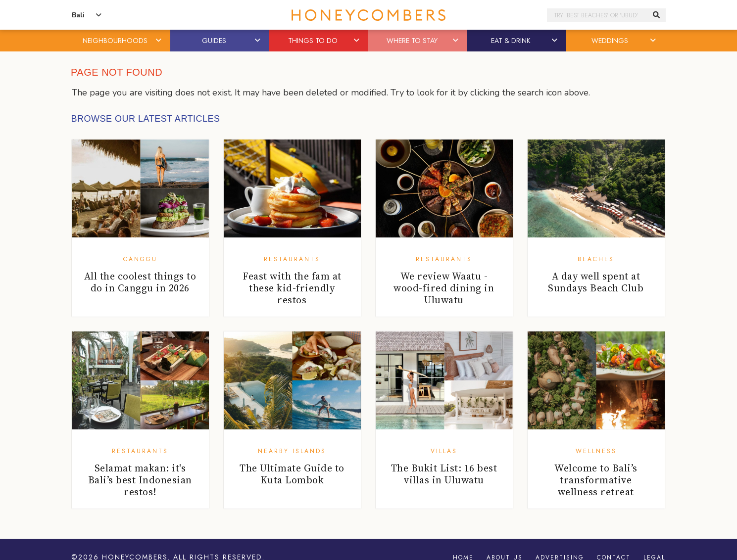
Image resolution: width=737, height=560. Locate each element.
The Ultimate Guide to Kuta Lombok (292, 474)
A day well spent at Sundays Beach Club (596, 282)
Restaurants (292, 259)
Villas (444, 451)
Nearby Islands (292, 451)
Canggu (140, 259)
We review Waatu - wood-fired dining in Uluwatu (444, 288)
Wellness (596, 451)
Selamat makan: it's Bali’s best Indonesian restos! (140, 480)
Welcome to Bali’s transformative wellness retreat (596, 480)
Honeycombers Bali (369, 15)
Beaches (596, 259)
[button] (159, 41)
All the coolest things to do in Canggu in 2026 (140, 282)
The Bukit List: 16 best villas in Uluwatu (444, 474)
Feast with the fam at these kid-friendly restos (292, 288)
